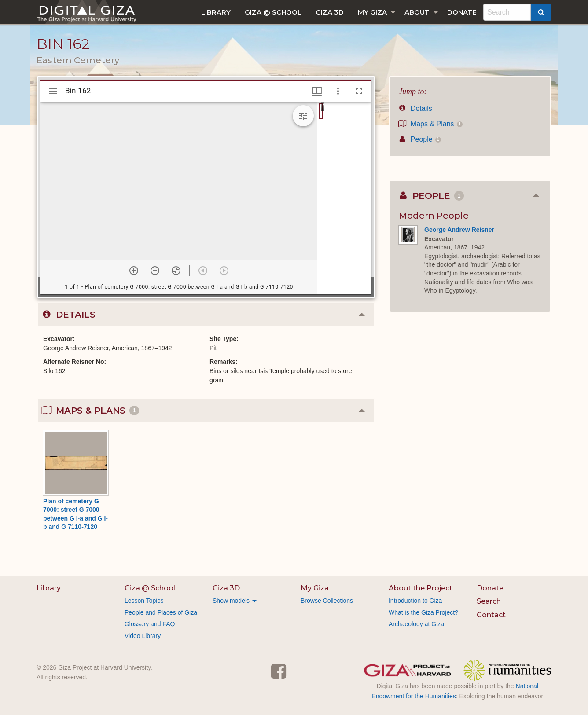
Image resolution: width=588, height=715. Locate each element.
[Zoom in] (134, 271)
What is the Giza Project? (423, 612)
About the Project (421, 588)
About (417, 12)
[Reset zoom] (176, 271)
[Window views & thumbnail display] (317, 91)
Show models (231, 601)
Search (489, 601)
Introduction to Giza (415, 601)
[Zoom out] (155, 271)
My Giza (372, 12)
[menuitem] (216, 12)
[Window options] (338, 91)
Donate (462, 12)
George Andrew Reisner (459, 230)
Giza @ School (273, 12)
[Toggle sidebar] (53, 91)
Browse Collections (327, 601)
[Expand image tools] (303, 116)
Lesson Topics (144, 601)
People (420, 139)
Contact (491, 615)
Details (415, 108)
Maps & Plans (431, 124)
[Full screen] (359, 91)
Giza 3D (330, 12)
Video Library (143, 636)
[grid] (344, 198)
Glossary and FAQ (150, 624)
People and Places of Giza (161, 612)
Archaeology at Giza (416, 624)
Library (216, 12)
